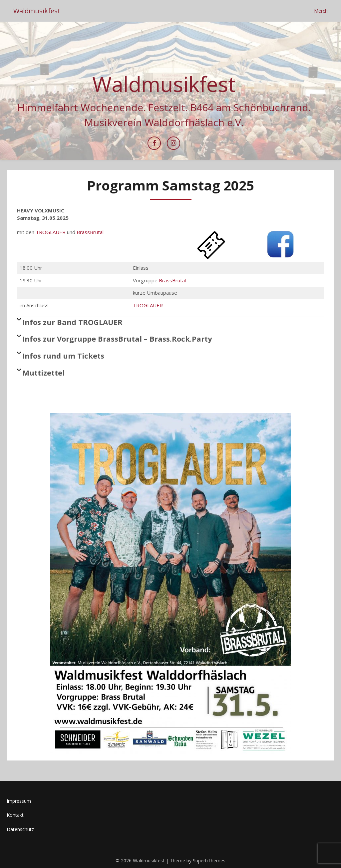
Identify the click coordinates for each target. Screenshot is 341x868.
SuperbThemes (209, 861)
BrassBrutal (90, 232)
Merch (321, 11)
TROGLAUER (51, 232)
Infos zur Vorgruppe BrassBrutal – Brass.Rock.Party (117, 339)
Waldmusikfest (37, 11)
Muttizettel (43, 373)
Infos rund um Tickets (63, 356)
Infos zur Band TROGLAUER (72, 322)
